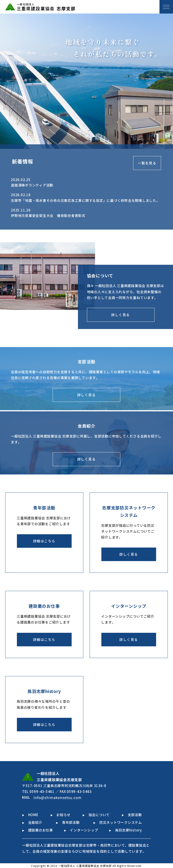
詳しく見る (121, 315)
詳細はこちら (44, 541)
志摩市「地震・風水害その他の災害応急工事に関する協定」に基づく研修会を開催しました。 (85, 200)
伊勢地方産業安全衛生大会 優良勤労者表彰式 (48, 215)
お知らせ (61, 815)
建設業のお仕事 (38, 830)
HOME (30, 815)
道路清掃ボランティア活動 (32, 185)
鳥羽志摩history (125, 830)
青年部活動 (68, 822)
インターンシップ (81, 830)
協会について (96, 815)
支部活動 (132, 815)
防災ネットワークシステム (118, 822)
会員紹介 (32, 822)
